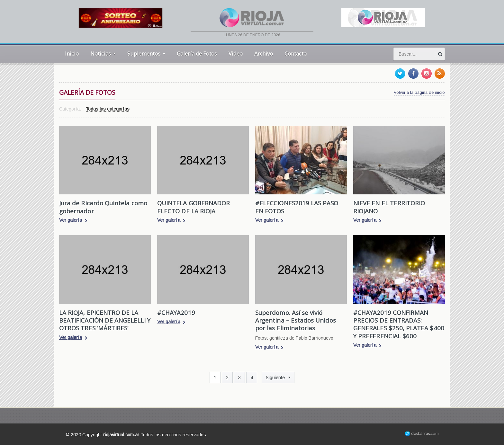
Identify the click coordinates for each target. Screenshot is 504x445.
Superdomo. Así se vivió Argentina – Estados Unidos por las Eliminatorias (295, 320)
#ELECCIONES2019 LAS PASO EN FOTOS (297, 207)
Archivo (264, 53)
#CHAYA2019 (176, 312)
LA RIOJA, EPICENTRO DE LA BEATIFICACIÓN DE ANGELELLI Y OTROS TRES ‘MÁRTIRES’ (104, 320)
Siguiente (278, 378)
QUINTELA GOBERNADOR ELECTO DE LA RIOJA (193, 207)
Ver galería (73, 221)
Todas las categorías (107, 109)
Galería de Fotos (197, 53)
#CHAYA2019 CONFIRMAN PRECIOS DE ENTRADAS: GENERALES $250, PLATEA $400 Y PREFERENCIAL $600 (398, 324)
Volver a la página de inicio (419, 92)
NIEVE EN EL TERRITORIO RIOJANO (389, 207)
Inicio (72, 53)
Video (236, 53)
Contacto (296, 53)
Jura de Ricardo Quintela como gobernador (103, 207)
